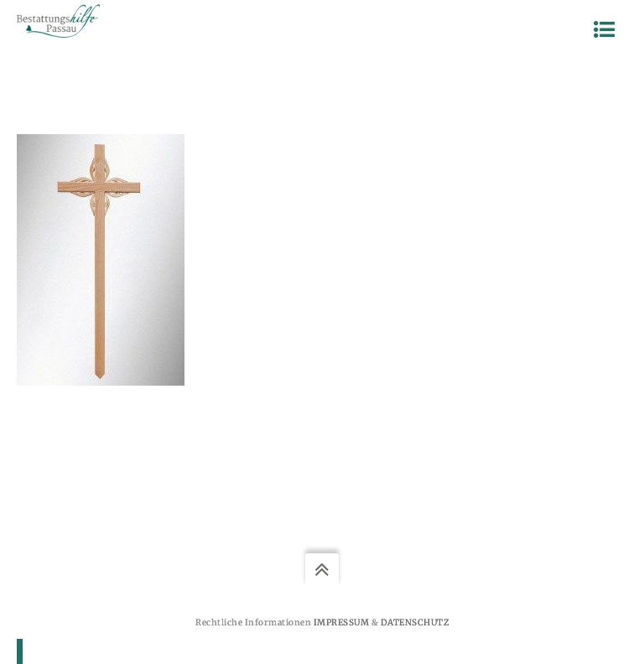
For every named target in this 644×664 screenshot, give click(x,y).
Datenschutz (415, 622)
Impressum (342, 622)
